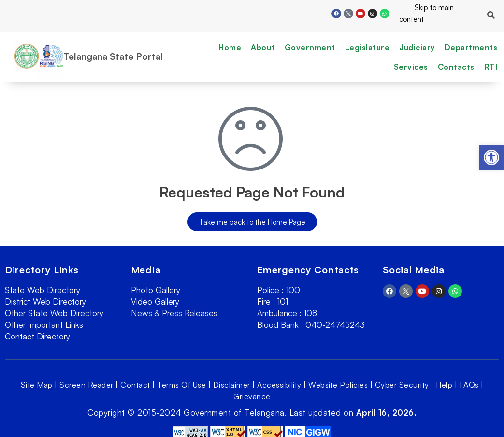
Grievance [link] (252, 396)
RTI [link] (491, 67)
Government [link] (310, 47)
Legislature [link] (367, 47)
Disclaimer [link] (232, 385)
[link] (491, 157)
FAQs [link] (469, 385)
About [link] (263, 47)
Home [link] (230, 47)
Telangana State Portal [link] (113, 56)
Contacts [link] (456, 67)
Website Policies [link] (338, 385)
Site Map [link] (37, 385)
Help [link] (444, 385)
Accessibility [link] (279, 385)
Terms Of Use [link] (181, 385)
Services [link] (411, 67)
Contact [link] (135, 385)
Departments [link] (471, 47)
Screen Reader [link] (86, 385)
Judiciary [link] (417, 47)
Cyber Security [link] (402, 385)
